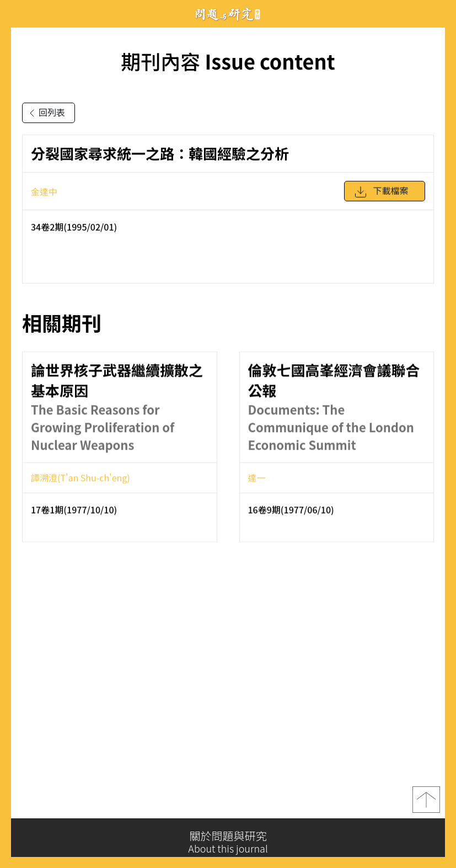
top (426, 805)
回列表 (45, 113)
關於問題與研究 (228, 842)
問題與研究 (228, 14)
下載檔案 (381, 197)
